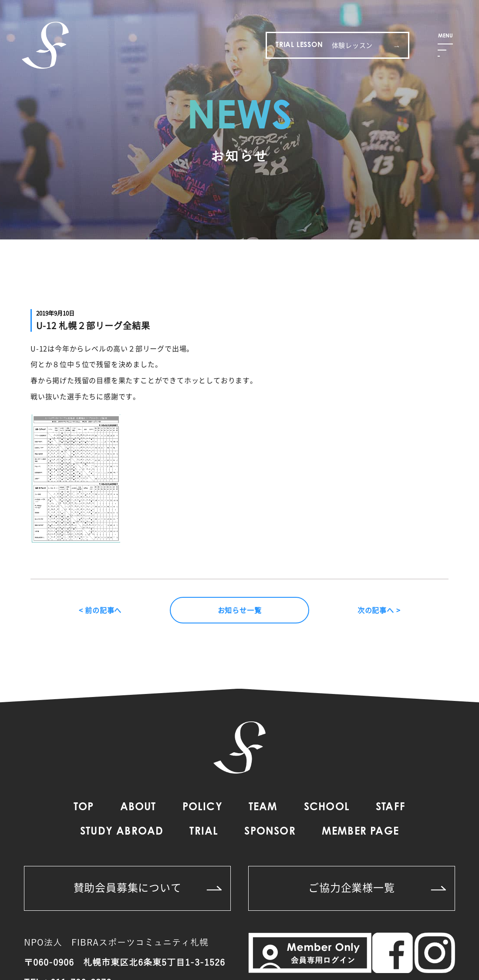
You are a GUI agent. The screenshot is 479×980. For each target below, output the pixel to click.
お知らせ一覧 (240, 610)
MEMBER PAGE (360, 832)
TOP (84, 808)
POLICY (202, 808)
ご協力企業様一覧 (377, 887)
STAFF (391, 808)
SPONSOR (270, 832)
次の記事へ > (379, 610)
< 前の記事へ (100, 610)
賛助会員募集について (148, 887)
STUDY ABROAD (122, 832)
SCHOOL (327, 808)
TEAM (263, 808)
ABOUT (138, 808)
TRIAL (204, 832)
